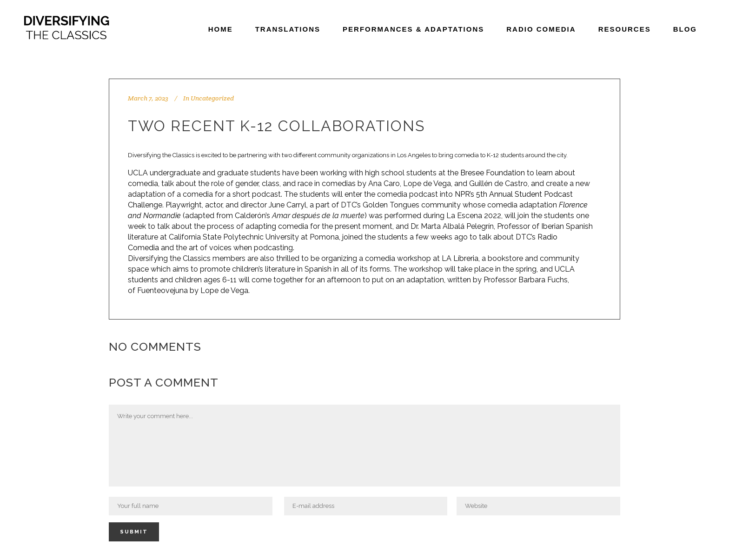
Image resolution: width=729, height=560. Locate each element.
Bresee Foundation (493, 173)
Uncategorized (212, 98)
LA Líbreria (460, 258)
